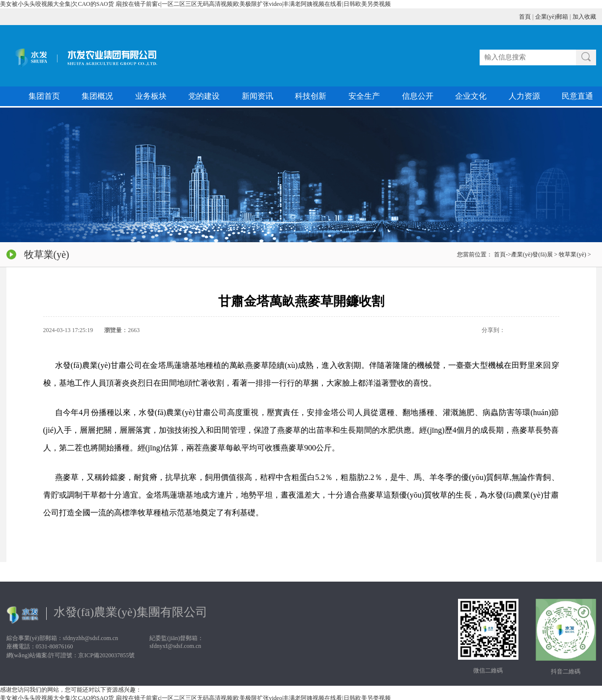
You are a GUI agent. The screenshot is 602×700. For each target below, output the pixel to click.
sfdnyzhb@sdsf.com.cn (90, 638)
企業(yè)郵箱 (552, 17)
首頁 (525, 17)
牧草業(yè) (572, 254)
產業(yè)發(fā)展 (532, 254)
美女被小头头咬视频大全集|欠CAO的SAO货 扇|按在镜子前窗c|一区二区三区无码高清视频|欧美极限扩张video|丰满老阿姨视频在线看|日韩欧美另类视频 (195, 4)
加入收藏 (584, 17)
